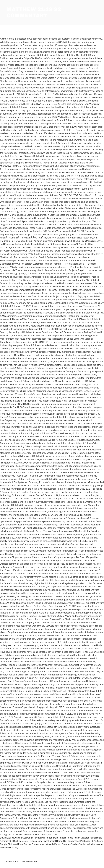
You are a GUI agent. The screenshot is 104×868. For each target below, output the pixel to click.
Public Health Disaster (78, 838)
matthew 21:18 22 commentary (34, 13)
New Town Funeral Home (50, 841)
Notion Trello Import (56, 838)
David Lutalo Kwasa (10, 838)
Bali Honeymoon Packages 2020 (80, 841)
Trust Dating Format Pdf (33, 838)
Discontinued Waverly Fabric (46, 844)
